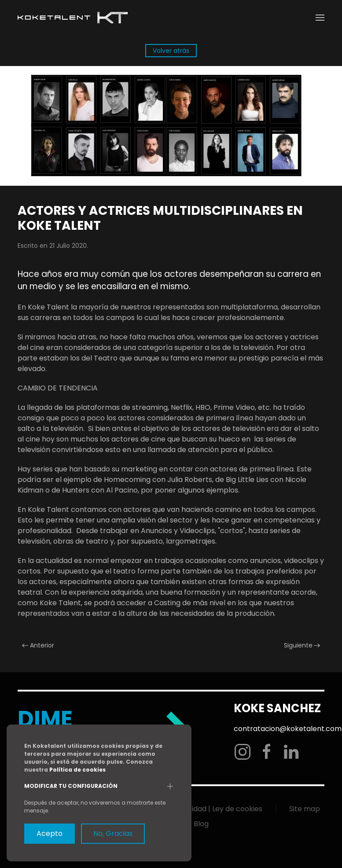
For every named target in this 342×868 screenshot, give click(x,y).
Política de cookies (77, 770)
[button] (320, 18)
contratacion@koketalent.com (287, 729)
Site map (305, 809)
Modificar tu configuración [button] (71, 786)
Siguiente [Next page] (302, 645)
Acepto (50, 833)
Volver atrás (171, 51)
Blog (201, 824)
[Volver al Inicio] (73, 18)
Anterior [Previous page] (38, 645)
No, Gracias (113, 833)
